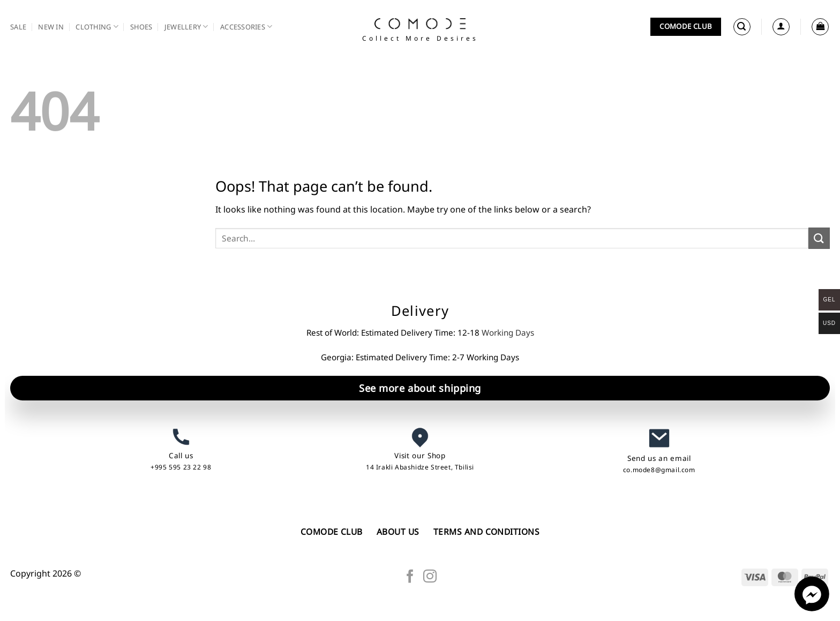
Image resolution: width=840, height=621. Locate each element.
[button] (742, 27)
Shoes (141, 27)
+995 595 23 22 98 (181, 467)
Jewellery (186, 26)
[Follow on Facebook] (410, 577)
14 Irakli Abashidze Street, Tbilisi (420, 467)
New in (51, 27)
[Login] (781, 27)
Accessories (246, 26)
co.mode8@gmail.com (659, 470)
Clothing (97, 26)
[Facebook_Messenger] (812, 608)
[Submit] (819, 238)
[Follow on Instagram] (430, 577)
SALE (18, 27)
